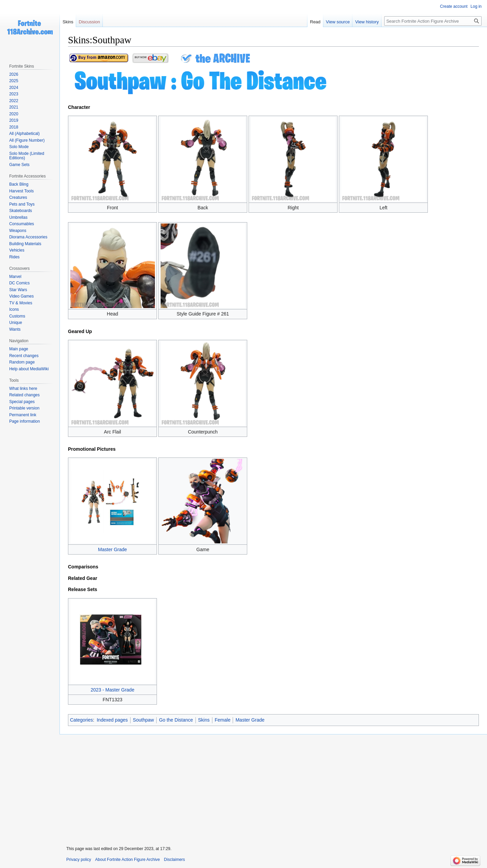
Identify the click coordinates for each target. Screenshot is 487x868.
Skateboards (20, 211)
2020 (14, 114)
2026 (14, 74)
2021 (14, 107)
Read (315, 22)
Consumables (21, 224)
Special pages (22, 402)
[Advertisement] (273, 786)
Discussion (89, 22)
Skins (204, 720)
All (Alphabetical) (24, 134)
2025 (14, 81)
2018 (14, 127)
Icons (14, 309)
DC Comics (19, 283)
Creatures (18, 197)
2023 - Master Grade (112, 690)
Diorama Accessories (28, 237)
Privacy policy (79, 860)
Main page (19, 349)
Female (223, 720)
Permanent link (23, 415)
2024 (14, 88)
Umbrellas (18, 217)
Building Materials (25, 244)
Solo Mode (19, 147)
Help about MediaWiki (29, 369)
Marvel (15, 277)
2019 (14, 120)
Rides (14, 257)
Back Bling (19, 184)
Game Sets (19, 165)
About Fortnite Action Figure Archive (127, 860)
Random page (22, 362)
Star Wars (18, 290)
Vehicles (17, 250)
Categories (82, 720)
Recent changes (24, 356)
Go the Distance (176, 720)
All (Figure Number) (27, 140)
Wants (15, 329)
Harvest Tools (21, 191)
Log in (476, 6)
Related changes (24, 395)
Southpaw (143, 720)
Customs (17, 316)
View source (338, 22)
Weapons (18, 231)
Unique (16, 323)
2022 (14, 101)
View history (367, 22)
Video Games (21, 296)
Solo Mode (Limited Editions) (27, 156)
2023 (14, 94)
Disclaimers (175, 860)
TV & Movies (21, 303)
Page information (25, 421)
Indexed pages (112, 720)
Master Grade (113, 549)
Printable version (24, 408)
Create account (454, 6)
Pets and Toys (22, 204)
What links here (23, 389)
